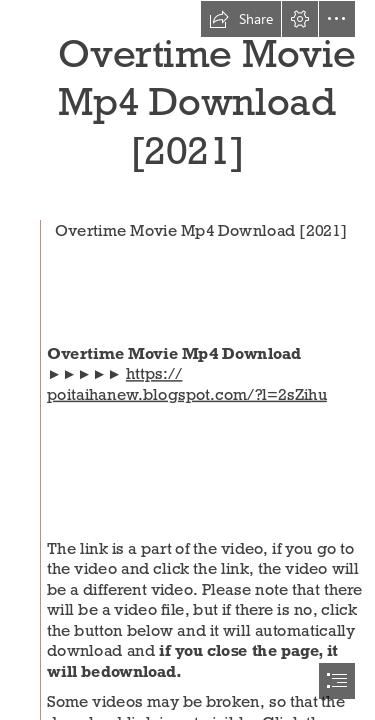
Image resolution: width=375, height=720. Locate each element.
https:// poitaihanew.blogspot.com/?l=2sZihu (187, 383)
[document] (187, 360)
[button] (241, 19)
